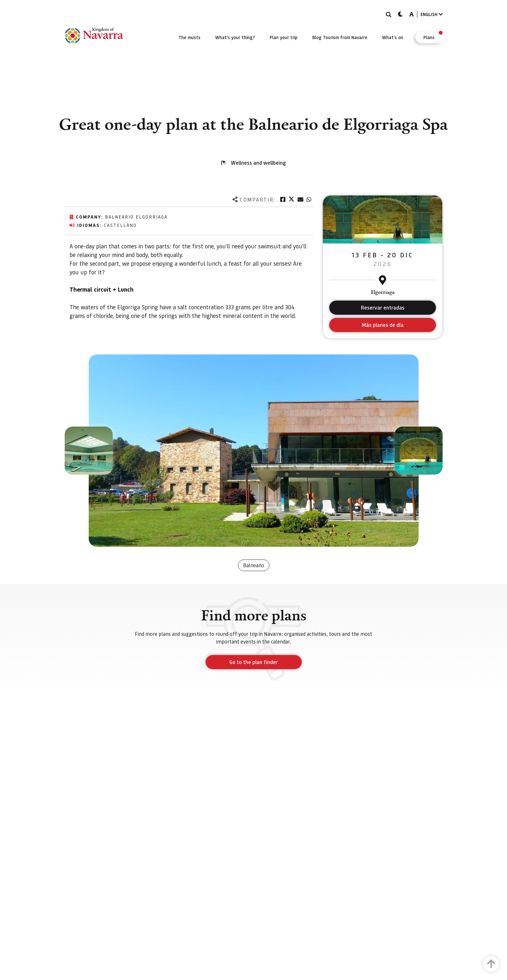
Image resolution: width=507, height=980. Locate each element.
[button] (89, 451)
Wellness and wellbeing (258, 163)
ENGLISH (432, 14)
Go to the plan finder (253, 662)
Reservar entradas (383, 307)
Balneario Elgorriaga (136, 217)
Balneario (254, 565)
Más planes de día (383, 325)
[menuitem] (189, 37)
